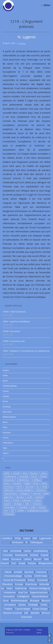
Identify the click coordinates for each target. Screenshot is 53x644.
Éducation (7, 584)
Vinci (6, 511)
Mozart (38, 559)
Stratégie (33, 605)
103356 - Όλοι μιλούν (11, 331)
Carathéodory (41, 551)
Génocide (44, 584)
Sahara (38, 500)
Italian (46, 493)
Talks (5, 448)
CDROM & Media (10, 386)
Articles (23, 44)
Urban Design (40, 609)
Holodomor (41, 490)
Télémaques (36, 542)
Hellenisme (9, 490)
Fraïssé (45, 555)
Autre (25, 473)
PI (26, 542)
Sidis (46, 559)
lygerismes (9, 497)
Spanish (7, 504)
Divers (5, 401)
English (27, 483)
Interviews (7, 412)
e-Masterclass (23, 480)
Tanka (44, 605)
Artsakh (16, 473)
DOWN (49, 640)
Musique (20, 497)
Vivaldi (22, 563)
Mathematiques (9, 417)
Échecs (31, 580)
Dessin (34, 476)
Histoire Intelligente (25, 490)
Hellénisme (21, 588)
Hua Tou (23, 592)
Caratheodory (10, 476)
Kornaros (16, 559)
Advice (8, 572)
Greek (45, 487)
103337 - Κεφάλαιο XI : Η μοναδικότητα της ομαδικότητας (26, 351)
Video (33, 507)
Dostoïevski (21, 555)
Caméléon (7, 538)
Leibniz (28, 559)
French (19, 487)
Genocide (29, 487)
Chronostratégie (13, 576)
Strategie (18, 504)
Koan (6, 600)
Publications (8, 443)
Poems (6, 438)
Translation (23, 507)
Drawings (7, 407)
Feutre (44, 483)
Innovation (9, 596)
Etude (36, 483)
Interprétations (40, 596)
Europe (19, 584)
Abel (5, 551)
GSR (35, 538)
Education (17, 483)
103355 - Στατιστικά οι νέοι (14, 341)
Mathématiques (19, 600)
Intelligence (25, 493)
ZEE (12, 511)
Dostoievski (9, 480)
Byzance (34, 473)
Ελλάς (18, 538)
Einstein (34, 555)
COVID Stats (41, 576)
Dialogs (6, 396)
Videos (6, 453)
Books (5, 381)
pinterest (40, 497)
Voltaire (32, 563)
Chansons (41, 572)
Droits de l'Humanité (14, 580)
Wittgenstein (45, 563)
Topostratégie (23, 609)
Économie (42, 580)
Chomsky (8, 555)
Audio (5, 375)
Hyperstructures (39, 592)
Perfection (18, 542)
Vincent (42, 507)
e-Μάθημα (37, 480)
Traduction (37, 504)
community (24, 476)
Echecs (7, 483)
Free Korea (9, 487)
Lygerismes (45, 538)
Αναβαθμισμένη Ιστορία (37, 511)
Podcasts (7, 432)
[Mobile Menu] (46, 5)
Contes (6, 391)
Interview (37, 493)
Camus (44, 473)
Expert (27, 538)
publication (27, 500)
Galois (6, 559)
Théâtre (8, 609)
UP (49, 635)
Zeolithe (20, 511)
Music (5, 422)
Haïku (9, 588)
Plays (5, 427)
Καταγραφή (9, 514)
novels (30, 497)
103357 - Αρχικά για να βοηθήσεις (16, 322)
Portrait (16, 500)
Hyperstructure (10, 493)
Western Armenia (13, 613)
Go (38, 487)
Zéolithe (35, 613)
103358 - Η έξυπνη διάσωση (14, 312)
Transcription (10, 507)
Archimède (16, 551)
